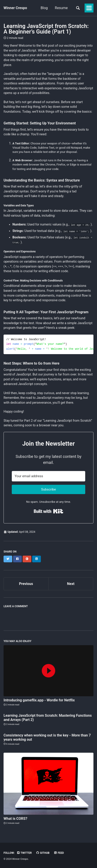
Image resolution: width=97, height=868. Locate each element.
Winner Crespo (15, 8)
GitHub (43, 853)
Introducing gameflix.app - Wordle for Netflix (39, 700)
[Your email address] (48, 476)
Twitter (24, 853)
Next (71, 584)
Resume (61, 8)
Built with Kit (48, 511)
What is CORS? (15, 819)
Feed (59, 853)
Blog (44, 8)
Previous (26, 584)
